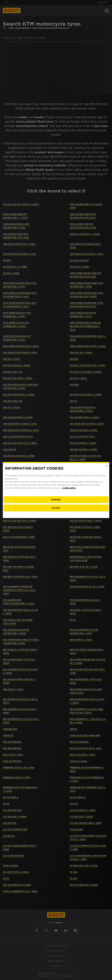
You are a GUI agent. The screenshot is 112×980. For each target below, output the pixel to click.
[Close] (107, 466)
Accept (56, 508)
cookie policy (69, 488)
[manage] (56, 500)
